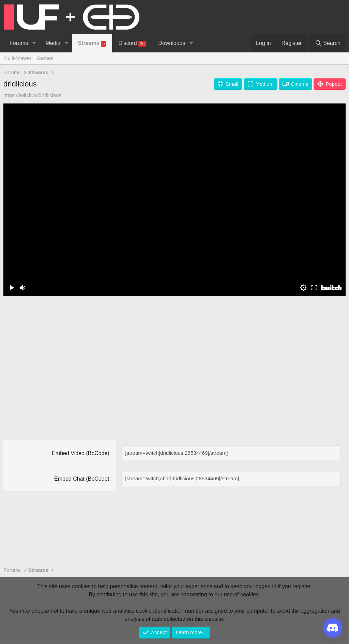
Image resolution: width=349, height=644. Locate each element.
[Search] (328, 43)
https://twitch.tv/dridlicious (32, 95)
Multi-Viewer (17, 58)
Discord (132, 43)
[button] (34, 43)
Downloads (172, 43)
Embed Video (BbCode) (81, 453)
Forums (19, 43)
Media (53, 43)
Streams (92, 43)
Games (45, 58)
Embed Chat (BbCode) (82, 478)
